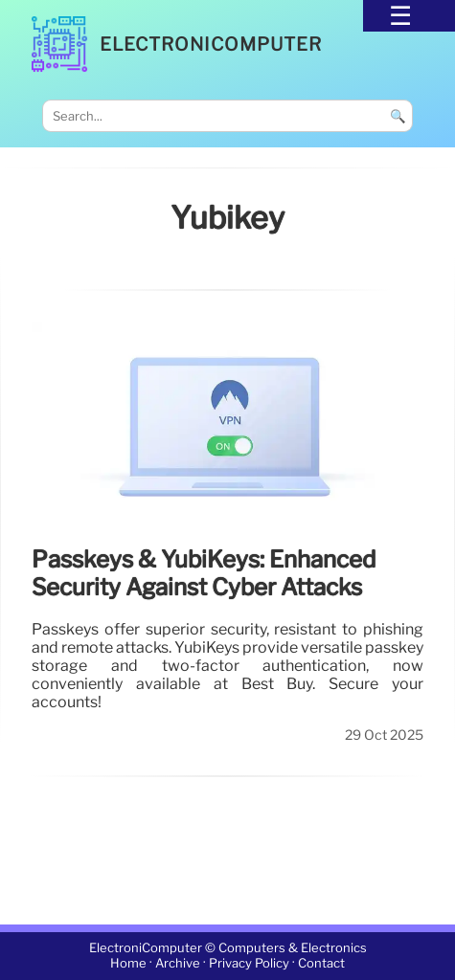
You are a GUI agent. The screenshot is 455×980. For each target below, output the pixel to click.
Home (128, 964)
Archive (178, 964)
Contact (321, 964)
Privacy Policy (249, 964)
